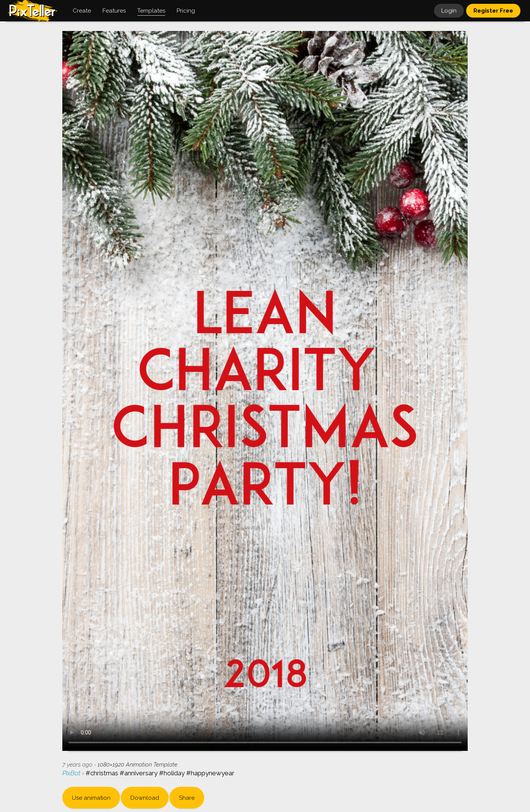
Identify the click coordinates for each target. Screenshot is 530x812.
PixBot (72, 773)
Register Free (493, 11)
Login (449, 11)
